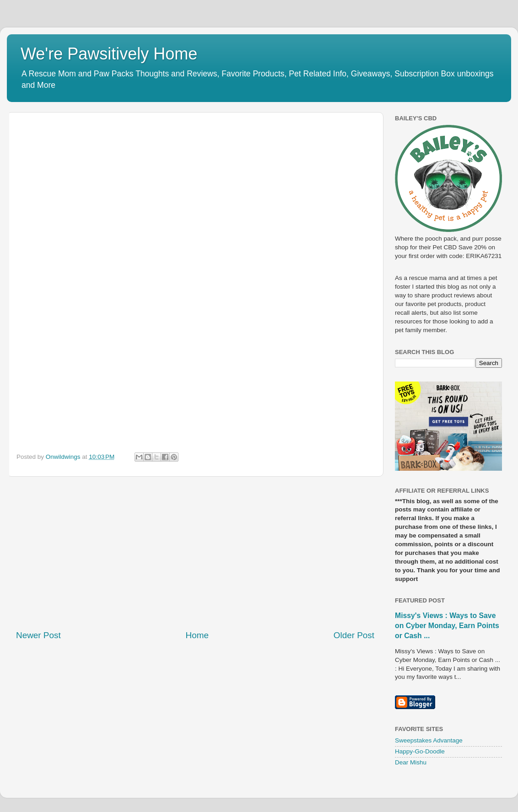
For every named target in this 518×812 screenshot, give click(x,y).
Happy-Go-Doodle (420, 751)
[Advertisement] (195, 553)
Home (197, 635)
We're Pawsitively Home (109, 54)
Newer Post (38, 635)
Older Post (354, 635)
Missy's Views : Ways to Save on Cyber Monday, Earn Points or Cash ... (447, 626)
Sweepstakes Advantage (429, 740)
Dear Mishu (411, 762)
